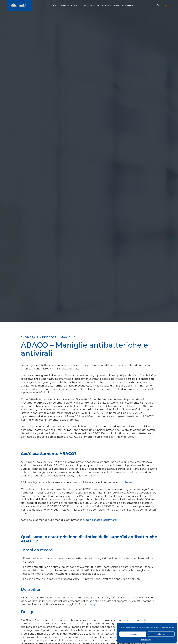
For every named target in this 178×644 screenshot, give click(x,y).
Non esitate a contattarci (101, 520)
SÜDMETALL (30, 337)
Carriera (87, 6)
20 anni (129, 482)
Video (108, 6)
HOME (56, 6)
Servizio (99, 6)
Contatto (118, 6)
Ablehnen (161, 634)
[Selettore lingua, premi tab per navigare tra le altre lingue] (167, 5)
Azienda (65, 6)
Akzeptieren (133, 634)
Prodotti (76, 6)
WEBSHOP (130, 6)
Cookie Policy (146, 640)
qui (95, 604)
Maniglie (68, 337)
